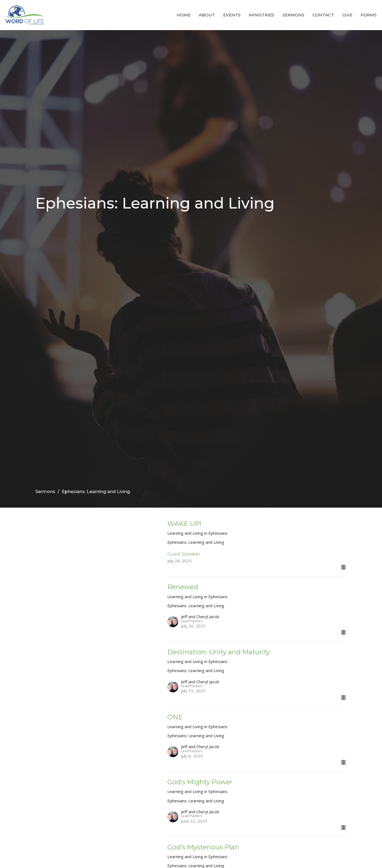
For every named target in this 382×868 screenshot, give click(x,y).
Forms (369, 15)
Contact (323, 15)
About (207, 15)
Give (347, 15)
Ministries (262, 15)
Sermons (293, 15)
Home (184, 15)
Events (232, 15)
